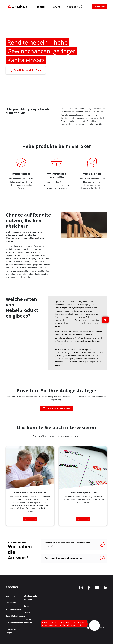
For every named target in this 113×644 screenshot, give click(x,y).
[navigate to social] (81, 588)
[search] (81, 7)
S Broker (72, 7)
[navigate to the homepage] (18, 7)
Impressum (10, 596)
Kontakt (27, 606)
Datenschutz (11, 603)
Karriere (27, 613)
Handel (40, 7)
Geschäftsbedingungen (16, 616)
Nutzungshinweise (13, 609)
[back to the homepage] (23, 587)
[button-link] (100, 7)
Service (56, 7)
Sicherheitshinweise (14, 623)
